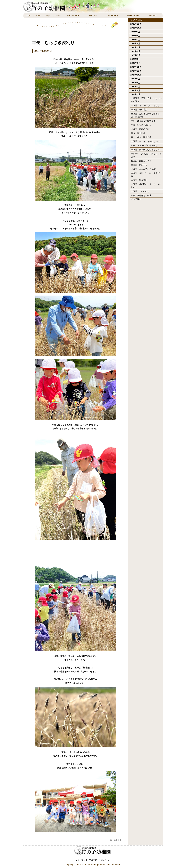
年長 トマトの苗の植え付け (144, 145)
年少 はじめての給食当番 (143, 121)
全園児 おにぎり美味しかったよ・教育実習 (145, 115)
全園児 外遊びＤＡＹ (141, 161)
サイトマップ (81, 860)
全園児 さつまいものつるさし (145, 105)
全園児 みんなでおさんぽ (143, 169)
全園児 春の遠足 (139, 110)
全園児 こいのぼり (140, 191)
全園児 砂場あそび (140, 129)
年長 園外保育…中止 (141, 195)
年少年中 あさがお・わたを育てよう (146, 155)
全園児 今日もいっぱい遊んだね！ (145, 175)
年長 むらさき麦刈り (141, 125)
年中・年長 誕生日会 (141, 137)
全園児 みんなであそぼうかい (145, 141)
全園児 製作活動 (139, 180)
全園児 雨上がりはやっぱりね (145, 150)
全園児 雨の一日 (139, 165)
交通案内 (93, 860)
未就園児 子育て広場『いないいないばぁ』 (146, 100)
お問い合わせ (105, 860)
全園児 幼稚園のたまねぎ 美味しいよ (146, 186)
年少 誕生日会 (138, 133)
